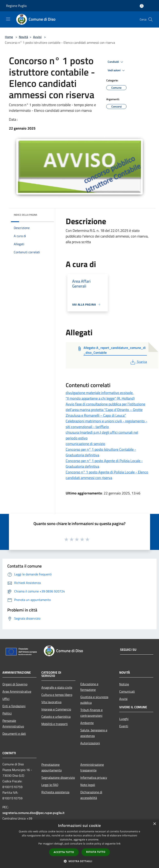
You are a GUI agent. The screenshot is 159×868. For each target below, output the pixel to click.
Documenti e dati (14, 734)
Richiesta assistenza (55, 792)
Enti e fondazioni (14, 706)
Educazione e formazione (89, 687)
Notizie (124, 684)
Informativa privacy (94, 777)
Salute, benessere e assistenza (94, 733)
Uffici (6, 699)
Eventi (124, 726)
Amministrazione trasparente (92, 767)
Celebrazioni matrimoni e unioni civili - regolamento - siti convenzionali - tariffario (106, 424)
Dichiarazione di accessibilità (91, 795)
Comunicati (127, 691)
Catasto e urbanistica (56, 717)
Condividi (116, 62)
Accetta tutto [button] (64, 852)
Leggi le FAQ (50, 785)
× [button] (154, 824)
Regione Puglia (16, 6)
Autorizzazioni (90, 743)
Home (9, 37)
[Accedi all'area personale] (142, 6)
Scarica (138, 362)
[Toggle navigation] (8, 19)
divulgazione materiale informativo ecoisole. (100, 393)
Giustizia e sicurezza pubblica (94, 700)
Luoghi (124, 719)
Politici (7, 713)
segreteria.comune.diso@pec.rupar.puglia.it (33, 813)
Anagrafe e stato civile (57, 687)
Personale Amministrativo (13, 723)
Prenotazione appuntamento (52, 767)
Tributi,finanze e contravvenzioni (91, 713)
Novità (23, 37)
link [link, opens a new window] (119, 844)
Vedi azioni (117, 70)
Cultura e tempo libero (57, 695)
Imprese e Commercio (56, 709)
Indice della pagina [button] (25, 215)
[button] (79, 861)
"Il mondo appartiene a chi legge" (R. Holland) (100, 398)
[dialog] (79, 844)
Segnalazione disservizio (58, 777)
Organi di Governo (15, 684)
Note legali (88, 785)
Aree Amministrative (17, 691)
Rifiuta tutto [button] (96, 852)
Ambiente (87, 723)
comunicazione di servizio (85, 444)
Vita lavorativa (51, 702)
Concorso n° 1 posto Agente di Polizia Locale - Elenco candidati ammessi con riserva (107, 475)
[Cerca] (150, 19)
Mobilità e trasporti (55, 724)
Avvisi (37, 37)
